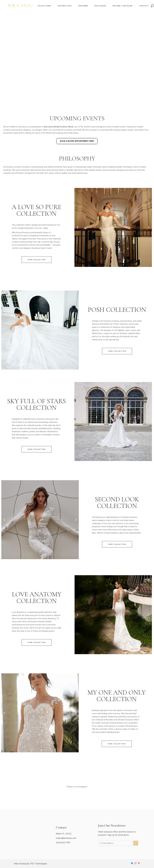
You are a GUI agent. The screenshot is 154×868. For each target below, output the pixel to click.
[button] (77, 227)
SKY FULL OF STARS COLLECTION (36, 404)
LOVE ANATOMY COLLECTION (37, 598)
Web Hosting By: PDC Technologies (30, 864)
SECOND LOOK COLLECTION (117, 503)
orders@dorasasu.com (66, 838)
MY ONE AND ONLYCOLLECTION (117, 696)
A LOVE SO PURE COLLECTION (36, 210)
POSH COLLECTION (117, 310)
